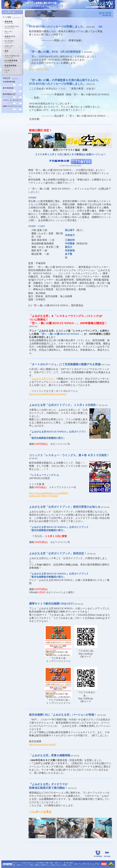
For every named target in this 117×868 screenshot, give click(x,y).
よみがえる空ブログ (43, 379)
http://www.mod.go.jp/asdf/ (43, 744)
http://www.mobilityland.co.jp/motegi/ (48, 394)
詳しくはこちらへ (39, 69)
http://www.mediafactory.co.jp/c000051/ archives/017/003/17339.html (49, 494)
